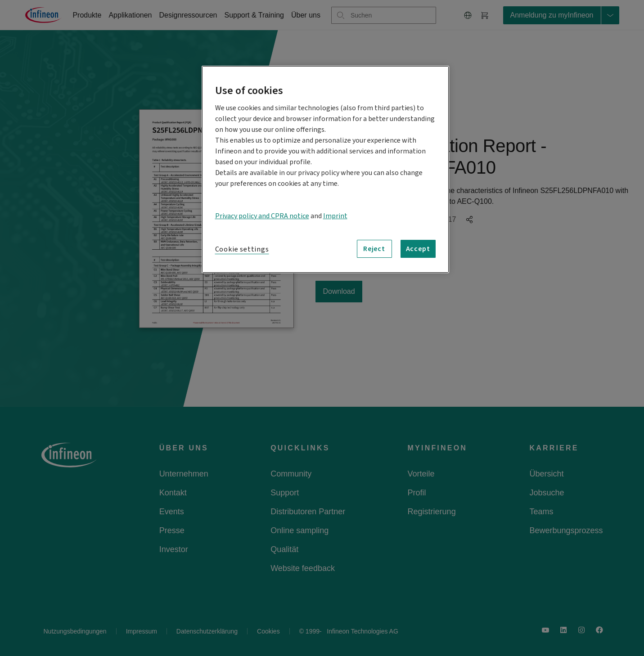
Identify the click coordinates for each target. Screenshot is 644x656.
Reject (374, 249)
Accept (418, 249)
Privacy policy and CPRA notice (262, 216)
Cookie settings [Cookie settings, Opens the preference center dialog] (242, 249)
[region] (325, 169)
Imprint (335, 216)
